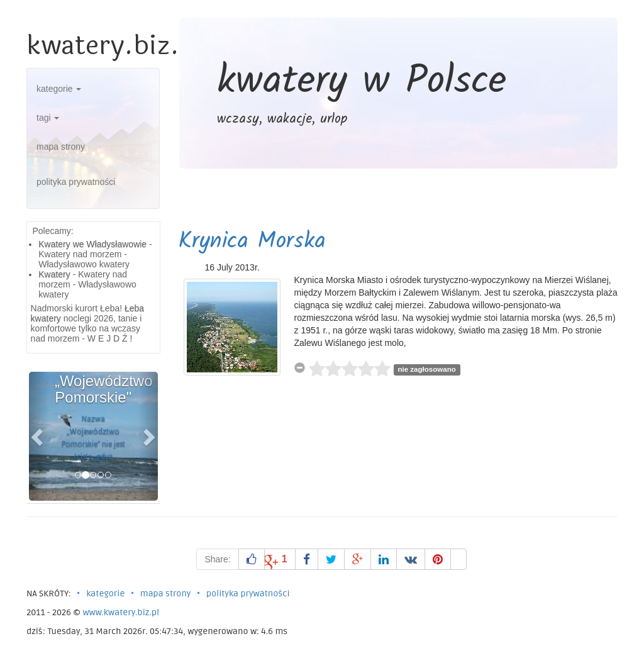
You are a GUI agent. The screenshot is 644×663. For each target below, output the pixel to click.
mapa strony (61, 147)
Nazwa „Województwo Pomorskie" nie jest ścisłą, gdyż (93, 438)
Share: (217, 559)
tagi (48, 118)
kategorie (59, 89)
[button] (39, 436)
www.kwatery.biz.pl (121, 612)
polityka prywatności (76, 182)
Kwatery (54, 274)
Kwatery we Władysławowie (92, 244)
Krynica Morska (252, 242)
